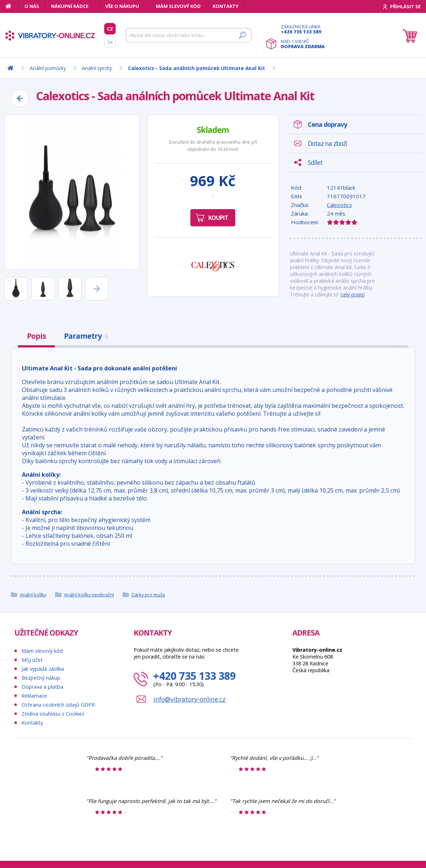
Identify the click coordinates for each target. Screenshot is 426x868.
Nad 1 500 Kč (303, 44)
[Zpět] (20, 98)
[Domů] (12, 6)
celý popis (353, 294)
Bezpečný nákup (41, 678)
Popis (36, 336)
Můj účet (32, 660)
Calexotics (339, 205)
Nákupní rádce (70, 6)
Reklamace (34, 696)
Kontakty (226, 6)
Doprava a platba (42, 687)
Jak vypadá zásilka (43, 669)
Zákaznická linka (303, 29)
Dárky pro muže (148, 595)
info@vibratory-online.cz (189, 699)
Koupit (218, 218)
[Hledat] (189, 35)
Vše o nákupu (122, 6)
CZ (110, 29)
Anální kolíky (33, 595)
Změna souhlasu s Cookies (53, 714)
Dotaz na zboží (327, 143)
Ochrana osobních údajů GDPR (58, 705)
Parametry (86, 336)
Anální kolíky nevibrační (89, 595)
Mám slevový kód (178, 6)
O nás (32, 6)
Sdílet (315, 162)
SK (110, 42)
